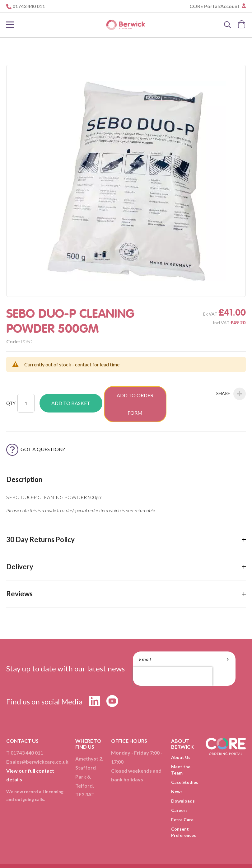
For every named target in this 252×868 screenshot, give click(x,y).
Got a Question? (36, 430)
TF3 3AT (85, 776)
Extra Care (182, 801)
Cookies (171, 853)
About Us (181, 738)
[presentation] (173, 657)
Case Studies (185, 763)
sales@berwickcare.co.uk (39, 743)
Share (231, 394)
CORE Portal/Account (215, 6)
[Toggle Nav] (10, 25)
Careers (179, 791)
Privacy (146, 853)
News (177, 773)
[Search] (228, 25)
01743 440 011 (29, 6)
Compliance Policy (128, 859)
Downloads (183, 782)
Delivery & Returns (111, 853)
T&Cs (77, 853)
